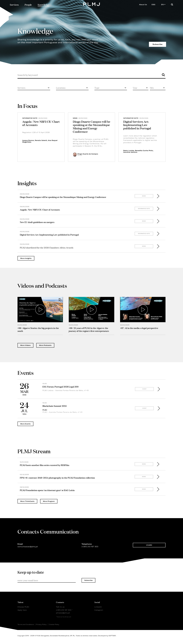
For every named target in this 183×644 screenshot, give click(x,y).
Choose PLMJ (23, 607)
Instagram (99, 610)
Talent (20, 602)
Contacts (60, 602)
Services (14, 4)
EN (163, 4)
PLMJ (92, 4)
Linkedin (98, 607)
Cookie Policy (54, 625)
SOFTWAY (112, 636)
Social (97, 602)
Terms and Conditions (26, 625)
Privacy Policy (41, 625)
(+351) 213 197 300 (64, 610)
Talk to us (60, 607)
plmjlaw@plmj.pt (63, 613)
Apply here (22, 610)
